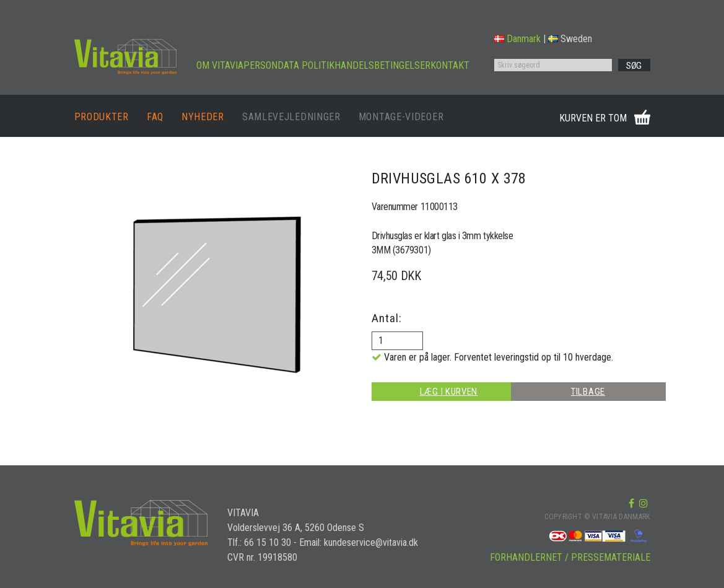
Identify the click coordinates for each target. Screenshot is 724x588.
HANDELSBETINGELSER (382, 65)
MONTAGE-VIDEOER (401, 117)
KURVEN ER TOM (593, 118)
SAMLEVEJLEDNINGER (291, 117)
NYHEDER (203, 117)
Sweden (570, 39)
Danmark (517, 39)
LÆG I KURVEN (449, 392)
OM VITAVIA (220, 65)
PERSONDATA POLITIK (289, 65)
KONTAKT (450, 65)
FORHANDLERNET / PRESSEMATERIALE (570, 557)
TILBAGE (588, 392)
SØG (634, 66)
